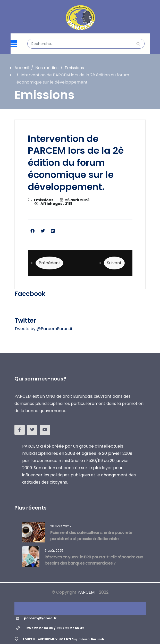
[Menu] (14, 44)
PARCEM (86, 592)
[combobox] (86, 44)
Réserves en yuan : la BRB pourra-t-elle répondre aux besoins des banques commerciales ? (94, 560)
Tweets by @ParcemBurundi (43, 329)
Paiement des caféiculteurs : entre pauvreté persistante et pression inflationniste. (91, 536)
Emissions (44, 200)
